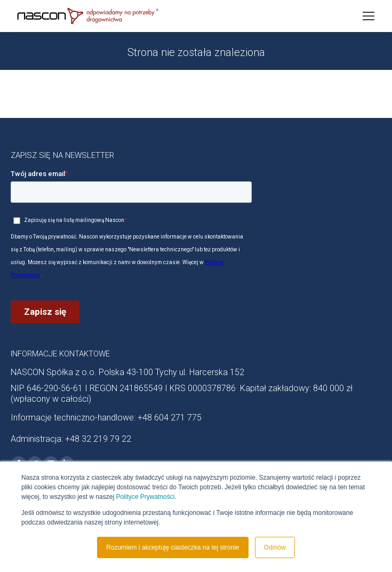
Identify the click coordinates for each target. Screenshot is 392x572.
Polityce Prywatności (145, 497)
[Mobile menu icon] (369, 16)
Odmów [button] (275, 547)
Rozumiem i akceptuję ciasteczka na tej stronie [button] (173, 547)
